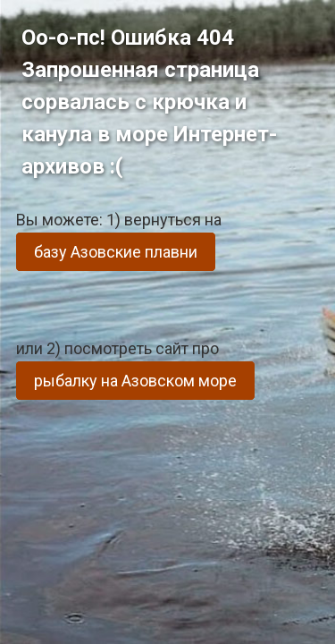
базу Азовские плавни (116, 252)
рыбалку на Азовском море (135, 381)
